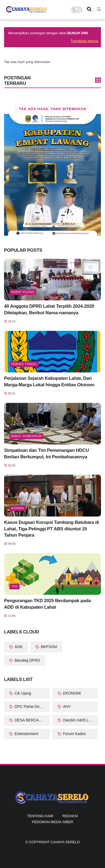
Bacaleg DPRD (27, 660)
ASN (18, 647)
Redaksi (70, 816)
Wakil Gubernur (26, 436)
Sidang (18, 508)
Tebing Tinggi (24, 364)
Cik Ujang (22, 693)
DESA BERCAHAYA (31, 720)
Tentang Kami (40, 816)
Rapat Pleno (23, 292)
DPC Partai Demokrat (32, 707)
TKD (14, 586)
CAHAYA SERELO (65, 842)
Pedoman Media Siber (52, 822)
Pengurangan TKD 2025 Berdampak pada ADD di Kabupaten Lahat (47, 604)
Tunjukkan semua (84, 41)
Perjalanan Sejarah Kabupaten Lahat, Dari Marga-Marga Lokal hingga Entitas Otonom (49, 382)
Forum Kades (74, 734)
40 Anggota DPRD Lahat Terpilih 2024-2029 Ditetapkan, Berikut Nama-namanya (49, 309)
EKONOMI (71, 693)
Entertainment (26, 734)
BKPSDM (48, 647)
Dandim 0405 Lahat (79, 720)
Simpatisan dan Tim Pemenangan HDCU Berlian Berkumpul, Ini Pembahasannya (46, 454)
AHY (66, 707)
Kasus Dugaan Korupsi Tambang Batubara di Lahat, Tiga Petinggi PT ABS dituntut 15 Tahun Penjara (52, 529)
